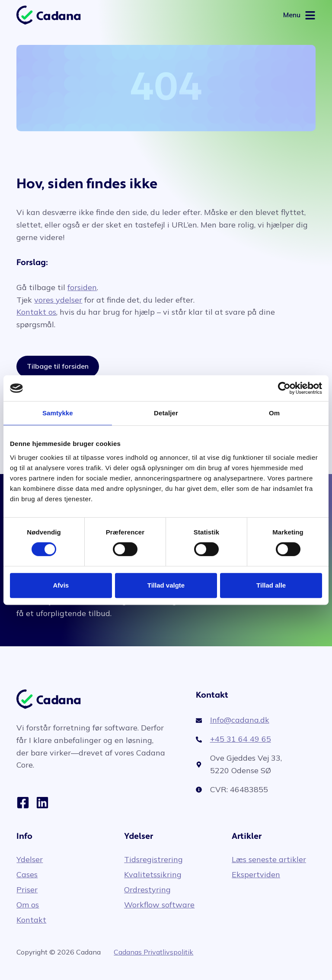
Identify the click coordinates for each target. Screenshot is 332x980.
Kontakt (31, 920)
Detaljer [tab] (166, 413)
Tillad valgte (166, 585)
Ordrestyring (147, 890)
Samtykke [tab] (58, 413)
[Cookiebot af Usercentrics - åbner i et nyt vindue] (284, 388)
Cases (27, 875)
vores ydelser (58, 300)
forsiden (82, 287)
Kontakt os (36, 312)
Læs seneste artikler (269, 860)
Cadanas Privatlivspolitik (153, 952)
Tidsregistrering (153, 860)
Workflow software (159, 905)
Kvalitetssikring (153, 875)
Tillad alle (271, 585)
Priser (27, 890)
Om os (28, 905)
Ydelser (30, 860)
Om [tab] (274, 413)
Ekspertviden (256, 875)
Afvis (61, 585)
